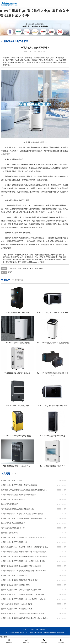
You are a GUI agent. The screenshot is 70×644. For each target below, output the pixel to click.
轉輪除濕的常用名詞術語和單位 (13, 523)
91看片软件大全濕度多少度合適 (13, 499)
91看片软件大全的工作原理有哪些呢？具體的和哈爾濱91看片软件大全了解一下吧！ (25, 518)
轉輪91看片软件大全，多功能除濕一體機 (17, 609)
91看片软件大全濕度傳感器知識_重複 (15, 585)
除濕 (11, 159)
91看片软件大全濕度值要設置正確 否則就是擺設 (19, 580)
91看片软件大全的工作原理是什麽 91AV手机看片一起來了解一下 (25, 599)
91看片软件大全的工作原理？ (12, 480)
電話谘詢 (61, 641)
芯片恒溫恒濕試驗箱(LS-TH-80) (13, 528)
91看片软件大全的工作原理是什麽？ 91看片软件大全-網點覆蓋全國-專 (25, 561)
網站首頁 (9, 641)
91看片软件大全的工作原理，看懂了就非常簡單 (26, 268)
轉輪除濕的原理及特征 (10, 533)
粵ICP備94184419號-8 (57, 633)
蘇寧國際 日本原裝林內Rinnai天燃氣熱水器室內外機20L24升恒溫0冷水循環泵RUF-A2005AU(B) (25, 490)
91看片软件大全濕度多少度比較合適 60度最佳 (19, 495)
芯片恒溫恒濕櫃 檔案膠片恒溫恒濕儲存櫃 (17, 604)
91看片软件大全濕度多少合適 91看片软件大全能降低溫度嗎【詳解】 (25, 552)
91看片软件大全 (11, 147)
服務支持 (44, 641)
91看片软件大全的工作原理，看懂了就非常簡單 (19, 485)
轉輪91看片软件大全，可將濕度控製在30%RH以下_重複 (23, 613)
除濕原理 (30, 217)
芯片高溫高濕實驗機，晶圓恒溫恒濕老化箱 (17, 509)
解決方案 (26, 641)
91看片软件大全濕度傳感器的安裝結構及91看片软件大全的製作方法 (25, 618)
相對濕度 (6, 154)
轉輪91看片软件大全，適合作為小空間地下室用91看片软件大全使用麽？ (25, 547)
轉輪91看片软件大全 (12, 200)
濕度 (58, 151)
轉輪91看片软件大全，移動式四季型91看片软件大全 (21, 590)
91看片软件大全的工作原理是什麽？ (15, 542)
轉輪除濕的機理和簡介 (10, 504)
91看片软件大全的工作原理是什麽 (14, 575)
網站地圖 (3, 637)
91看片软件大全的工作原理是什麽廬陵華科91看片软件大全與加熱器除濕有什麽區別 (25, 571)
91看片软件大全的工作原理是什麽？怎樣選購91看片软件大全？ (25, 537)
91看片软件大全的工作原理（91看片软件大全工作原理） (23, 514)
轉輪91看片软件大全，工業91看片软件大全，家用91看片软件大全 (25, 594)
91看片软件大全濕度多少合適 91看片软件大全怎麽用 (21, 566)
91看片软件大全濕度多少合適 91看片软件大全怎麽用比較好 (24, 556)
